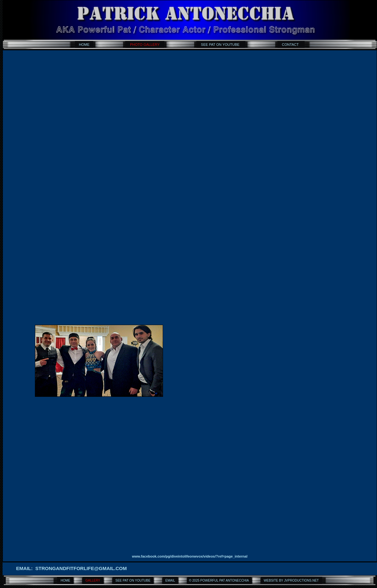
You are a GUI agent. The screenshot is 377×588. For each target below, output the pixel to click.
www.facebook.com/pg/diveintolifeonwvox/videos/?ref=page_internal (190, 556)
